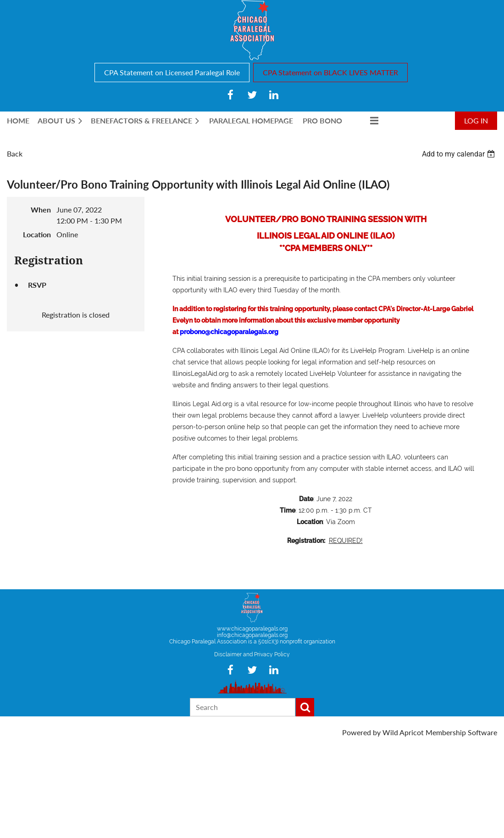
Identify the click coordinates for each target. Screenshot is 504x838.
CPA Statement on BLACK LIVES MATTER (330, 72)
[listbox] (460, 154)
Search (305, 707)
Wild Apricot (403, 732)
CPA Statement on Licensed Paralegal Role (172, 72)
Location (37, 234)
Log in (476, 120)
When (41, 209)
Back (15, 154)
